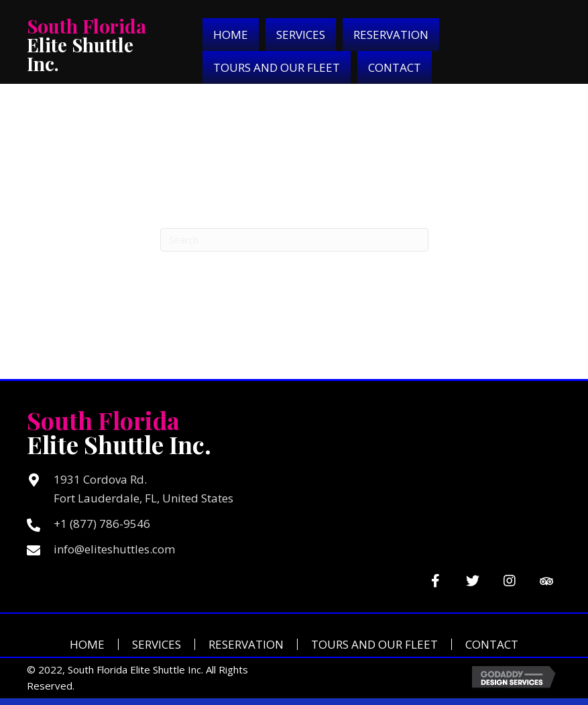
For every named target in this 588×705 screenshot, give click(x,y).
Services (157, 644)
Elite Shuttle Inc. (86, 45)
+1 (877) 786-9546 (102, 524)
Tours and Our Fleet (374, 644)
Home (87, 644)
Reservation (246, 644)
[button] (435, 581)
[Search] (294, 240)
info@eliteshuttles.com (114, 549)
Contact (492, 644)
